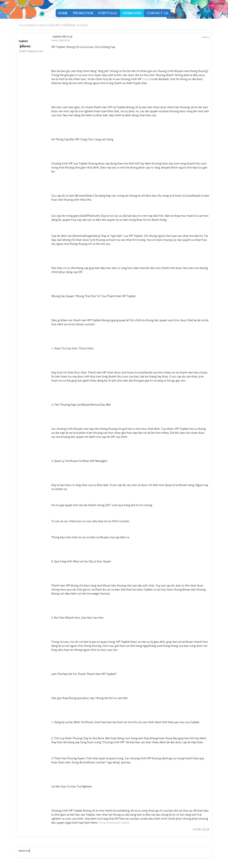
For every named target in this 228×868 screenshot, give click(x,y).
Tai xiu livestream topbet (114, 823)
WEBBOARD (132, 13)
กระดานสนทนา (28, 25)
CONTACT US (157, 13)
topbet (84, 25)
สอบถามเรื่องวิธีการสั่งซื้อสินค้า (58, 25)
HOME (63, 13)
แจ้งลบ (205, 37)
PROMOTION (83, 13)
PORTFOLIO (108, 13)
